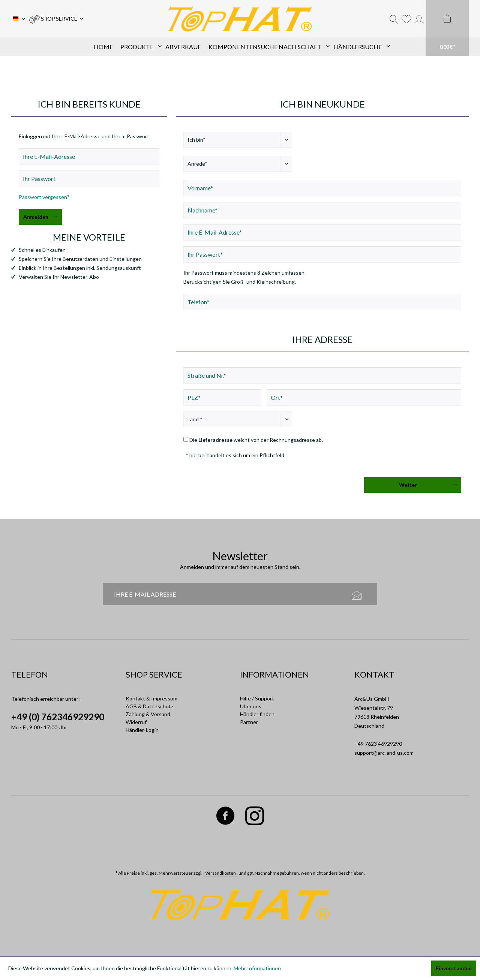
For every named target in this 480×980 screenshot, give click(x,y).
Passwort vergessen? (44, 197)
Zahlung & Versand (148, 714)
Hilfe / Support (257, 698)
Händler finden (257, 714)
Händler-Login (142, 730)
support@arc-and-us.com (384, 753)
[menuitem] (56, 19)
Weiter (428, 483)
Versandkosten (220, 873)
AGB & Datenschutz (149, 706)
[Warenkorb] (447, 28)
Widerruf (136, 722)
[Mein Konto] (419, 19)
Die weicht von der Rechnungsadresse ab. (256, 440)
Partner (249, 722)
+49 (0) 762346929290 (58, 717)
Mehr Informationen (257, 968)
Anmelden (40, 215)
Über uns (251, 706)
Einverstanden (454, 968)
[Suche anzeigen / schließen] (394, 19)
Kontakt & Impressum (151, 698)
